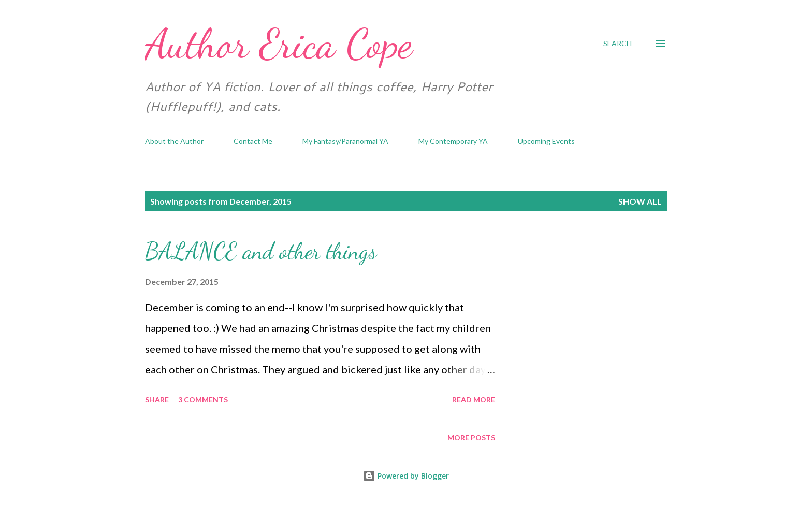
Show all (640, 201)
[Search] (618, 44)
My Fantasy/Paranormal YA (345, 141)
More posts (471, 437)
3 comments (203, 400)
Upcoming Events (546, 141)
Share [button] (157, 400)
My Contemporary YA (453, 141)
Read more (474, 400)
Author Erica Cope (279, 44)
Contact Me (253, 141)
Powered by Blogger (406, 476)
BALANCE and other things (261, 251)
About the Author (174, 141)
